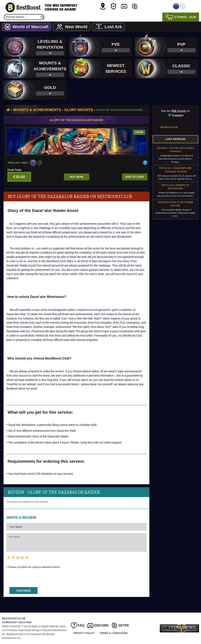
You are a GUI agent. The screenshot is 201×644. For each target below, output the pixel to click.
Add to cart (135, 177)
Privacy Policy (84, 633)
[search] (42, 17)
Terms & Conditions (113, 633)
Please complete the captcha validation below (34, 567)
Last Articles (175, 139)
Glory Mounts (79, 110)
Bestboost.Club (169, 127)
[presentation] (36, 576)
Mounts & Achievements (37, 110)
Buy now (76, 177)
